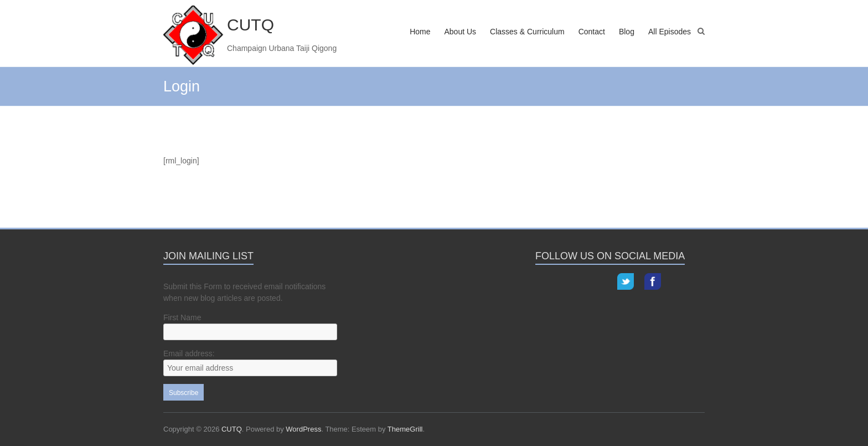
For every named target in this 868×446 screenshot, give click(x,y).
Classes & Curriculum (527, 32)
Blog (627, 32)
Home (420, 32)
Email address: (189, 353)
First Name (182, 317)
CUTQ (250, 25)
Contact (592, 32)
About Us (460, 32)
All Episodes (670, 32)
